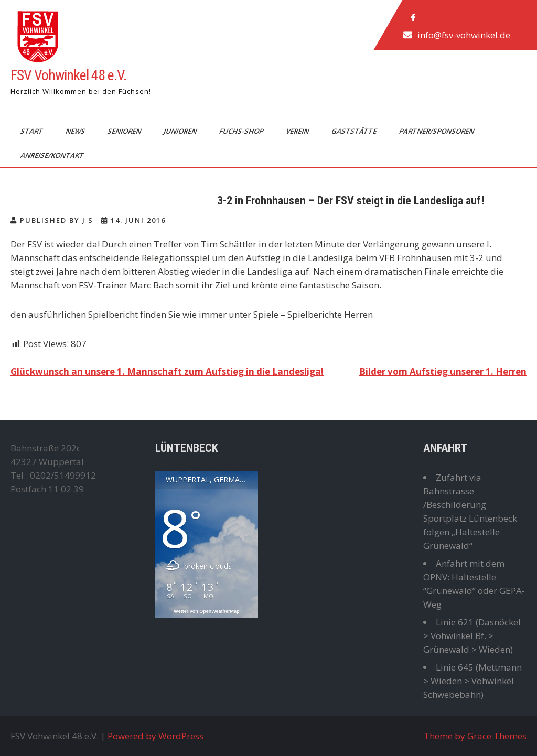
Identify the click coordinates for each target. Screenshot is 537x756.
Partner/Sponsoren (437, 131)
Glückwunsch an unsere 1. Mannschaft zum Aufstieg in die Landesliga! (167, 371)
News (76, 131)
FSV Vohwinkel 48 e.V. (68, 75)
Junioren (181, 131)
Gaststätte (355, 131)
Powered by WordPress (155, 736)
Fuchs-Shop (242, 131)
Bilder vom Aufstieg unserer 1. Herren (443, 371)
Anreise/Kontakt (53, 155)
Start (33, 131)
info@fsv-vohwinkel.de (464, 35)
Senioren (125, 131)
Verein (298, 131)
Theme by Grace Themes (475, 736)
